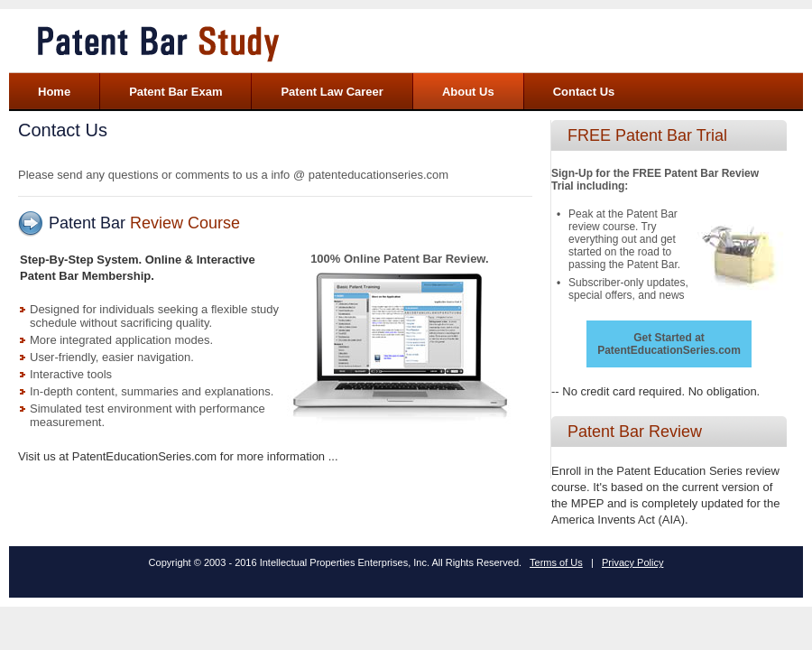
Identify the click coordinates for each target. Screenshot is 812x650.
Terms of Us (556, 562)
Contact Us (584, 92)
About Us (468, 92)
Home (54, 92)
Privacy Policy (632, 562)
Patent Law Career (332, 92)
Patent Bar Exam (175, 92)
